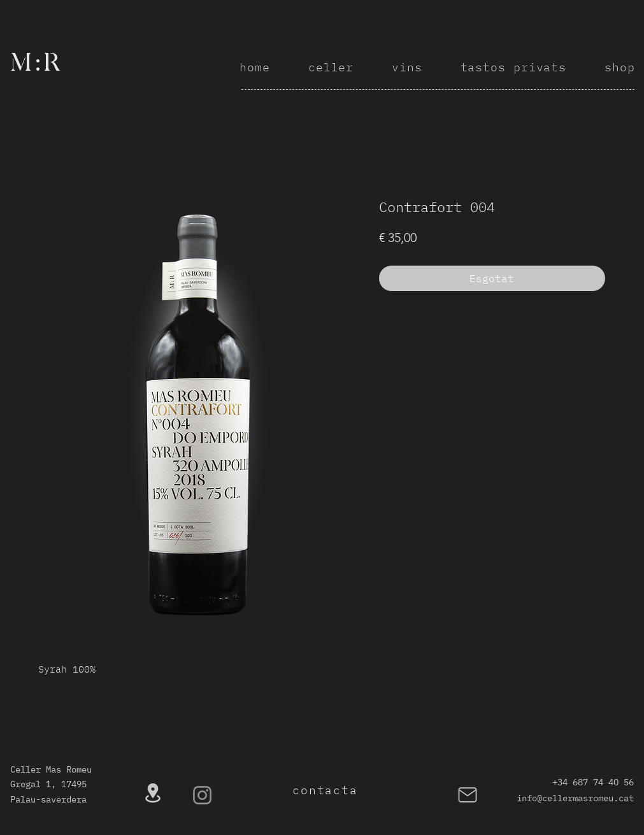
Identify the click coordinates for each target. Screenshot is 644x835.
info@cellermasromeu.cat (575, 798)
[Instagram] (202, 795)
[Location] (153, 793)
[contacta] (327, 790)
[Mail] (468, 795)
